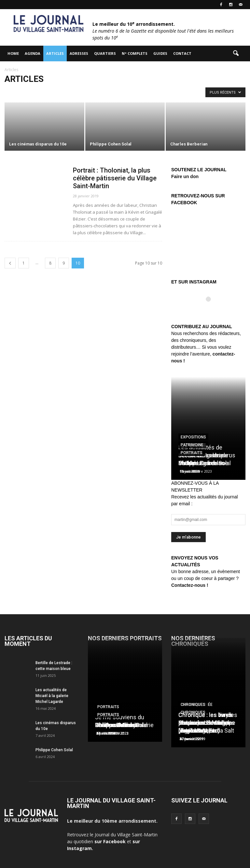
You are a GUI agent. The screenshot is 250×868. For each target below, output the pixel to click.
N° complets (135, 53)
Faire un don (185, 176)
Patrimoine (192, 445)
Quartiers (105, 53)
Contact (182, 53)
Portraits (192, 453)
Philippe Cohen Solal (54, 750)
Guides (160, 53)
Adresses (79, 53)
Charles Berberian (201, 463)
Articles (55, 53)
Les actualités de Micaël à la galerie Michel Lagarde (52, 696)
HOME (13, 53)
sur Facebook (110, 841)
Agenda (33, 53)
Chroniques (193, 705)
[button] (236, 53)
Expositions (193, 437)
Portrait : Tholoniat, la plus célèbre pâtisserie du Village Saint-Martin (115, 178)
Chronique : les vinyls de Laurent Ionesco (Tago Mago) (206, 723)
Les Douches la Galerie (124, 725)
